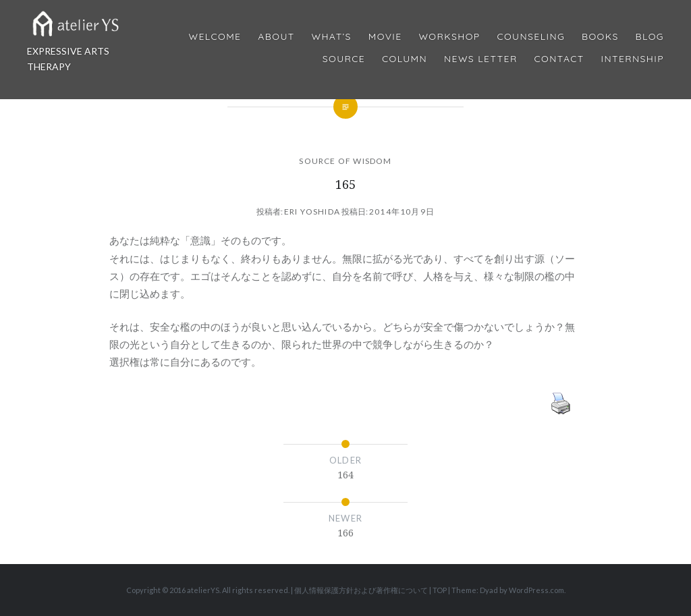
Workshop (449, 37)
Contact (559, 59)
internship (633, 59)
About (276, 37)
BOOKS (600, 37)
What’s (331, 37)
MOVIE (385, 37)
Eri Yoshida (312, 212)
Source (344, 59)
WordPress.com (536, 590)
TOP (440, 590)
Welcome (215, 37)
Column (405, 59)
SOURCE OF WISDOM (345, 161)
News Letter (481, 59)
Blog (650, 37)
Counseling (531, 37)
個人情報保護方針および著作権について (361, 590)
